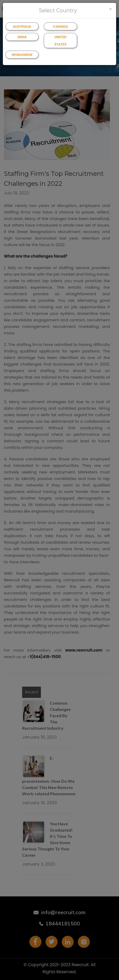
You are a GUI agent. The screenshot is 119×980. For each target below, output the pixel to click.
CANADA (61, 27)
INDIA (22, 37)
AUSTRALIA (22, 27)
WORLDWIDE (22, 55)
